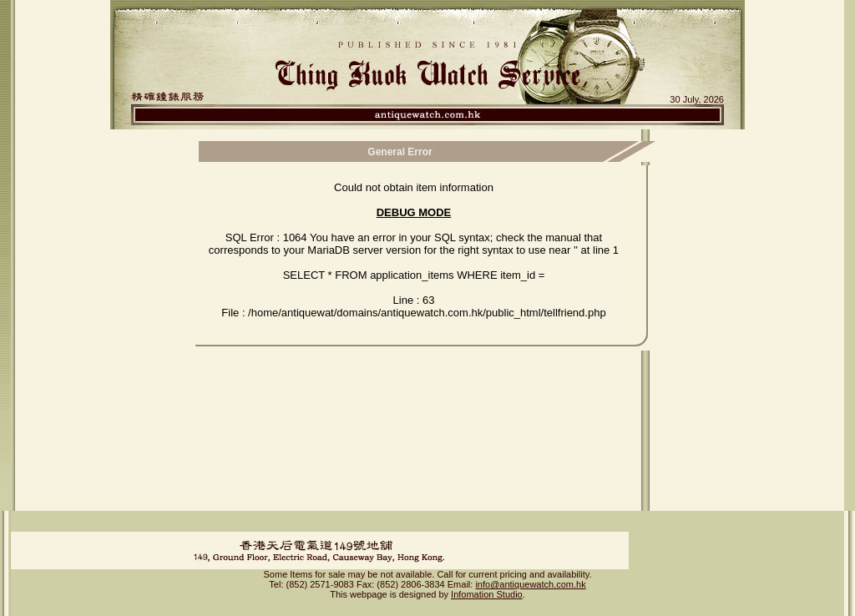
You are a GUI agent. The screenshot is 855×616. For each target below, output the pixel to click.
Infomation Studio (487, 580)
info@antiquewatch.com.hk (530, 570)
